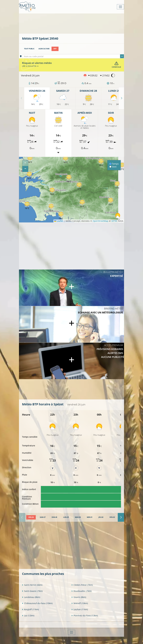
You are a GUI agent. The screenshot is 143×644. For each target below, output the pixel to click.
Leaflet (59, 221)
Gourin (79, 597)
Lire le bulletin (30, 66)
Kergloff (30, 609)
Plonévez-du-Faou (85, 616)
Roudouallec (81, 591)
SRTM (114, 221)
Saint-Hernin (32, 585)
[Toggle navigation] (120, 7)
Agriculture (44, 49)
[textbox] (73, 56)
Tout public (29, 49)
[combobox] (73, 56)
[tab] (31, 517)
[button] (82, 203)
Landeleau (31, 597)
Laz (28, 616)
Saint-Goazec (32, 591)
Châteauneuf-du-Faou (37, 603)
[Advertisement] (75, 23)
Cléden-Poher (82, 585)
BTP (55, 49)
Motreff (80, 603)
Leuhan (80, 609)
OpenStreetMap (100, 221)
